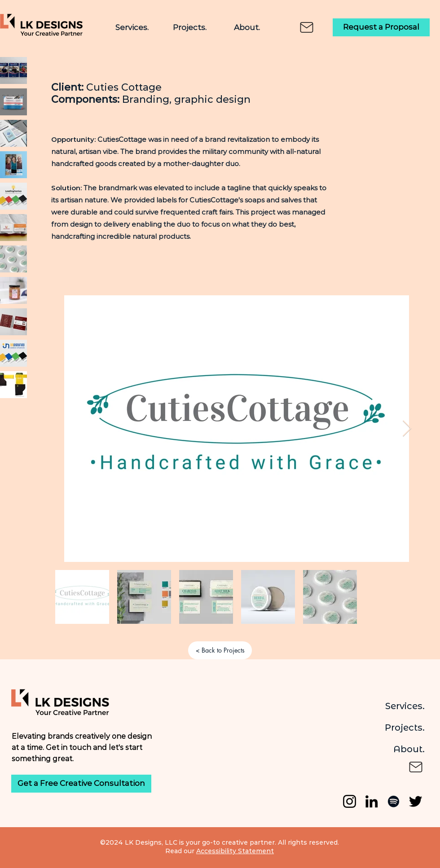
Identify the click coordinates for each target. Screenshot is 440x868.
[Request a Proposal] (381, 27)
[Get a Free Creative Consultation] (81, 784)
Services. (405, 706)
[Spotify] (394, 801)
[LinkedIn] (372, 801)
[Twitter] (416, 801)
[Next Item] (407, 429)
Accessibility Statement (235, 851)
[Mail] (307, 27)
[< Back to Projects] (220, 650)
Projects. (405, 728)
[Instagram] (350, 801)
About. (409, 749)
